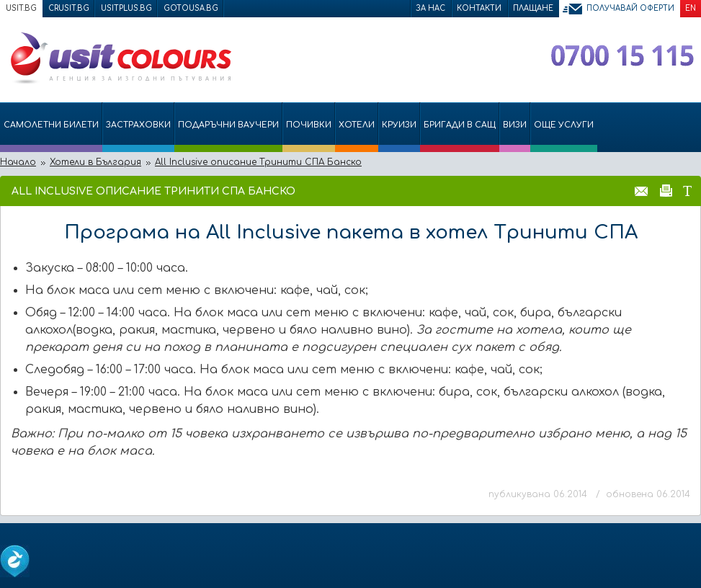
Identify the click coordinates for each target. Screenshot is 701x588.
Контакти (479, 8)
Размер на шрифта (687, 190)
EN (691, 8)
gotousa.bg (191, 8)
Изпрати (642, 190)
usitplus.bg (126, 8)
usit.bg (21, 8)
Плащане (533, 8)
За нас (430, 8)
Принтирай (666, 190)
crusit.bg (69, 8)
